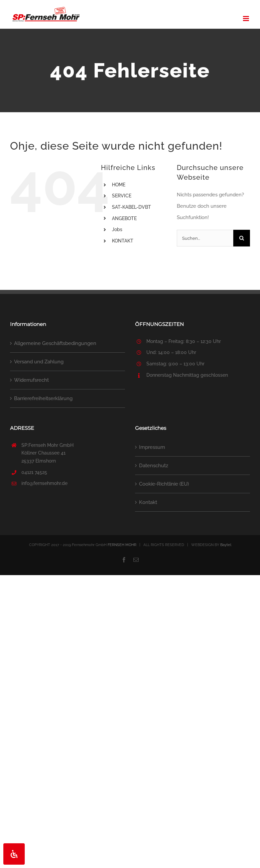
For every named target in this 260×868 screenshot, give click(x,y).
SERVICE (122, 196)
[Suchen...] (205, 238)
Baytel (226, 545)
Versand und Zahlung (39, 362)
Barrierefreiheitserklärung (43, 398)
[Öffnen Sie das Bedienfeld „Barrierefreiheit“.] (14, 854)
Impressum (152, 447)
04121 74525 (34, 472)
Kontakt (148, 502)
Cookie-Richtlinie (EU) (164, 484)
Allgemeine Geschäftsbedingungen (55, 343)
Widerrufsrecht (31, 380)
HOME (119, 185)
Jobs (117, 229)
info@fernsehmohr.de (44, 483)
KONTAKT (123, 241)
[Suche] (242, 238)
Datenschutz (154, 466)
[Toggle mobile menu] (246, 19)
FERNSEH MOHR (122, 545)
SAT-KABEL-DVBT (132, 207)
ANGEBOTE (124, 218)
